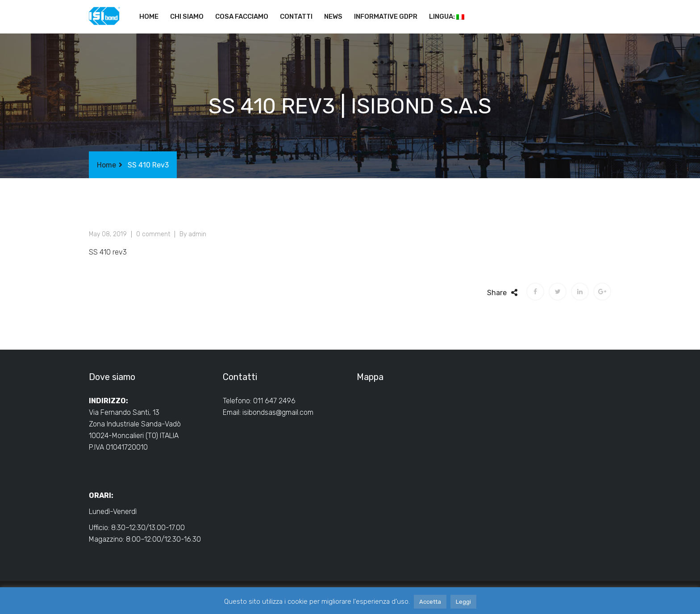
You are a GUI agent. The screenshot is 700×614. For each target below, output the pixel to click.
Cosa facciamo (242, 17)
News (333, 17)
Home (149, 17)
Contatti (296, 17)
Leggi (463, 602)
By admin (193, 234)
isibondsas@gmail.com (278, 412)
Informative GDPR (386, 17)
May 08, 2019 (108, 234)
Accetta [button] (430, 602)
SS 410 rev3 (108, 252)
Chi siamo (187, 17)
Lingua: (447, 17)
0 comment (153, 234)
